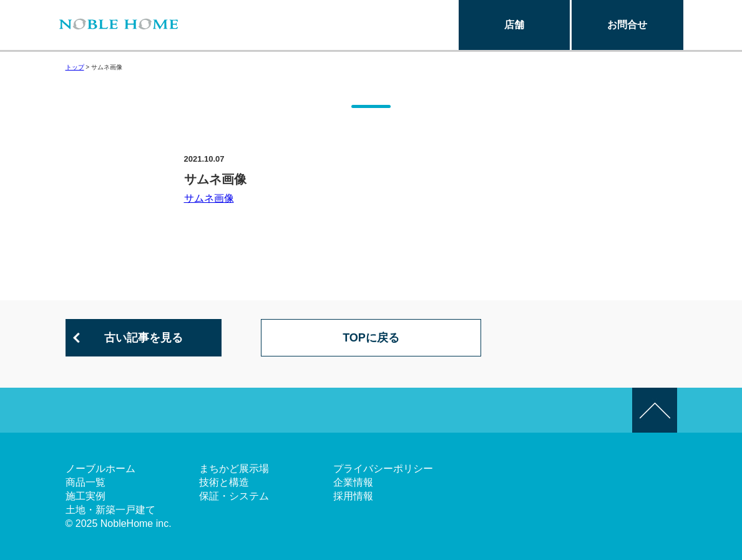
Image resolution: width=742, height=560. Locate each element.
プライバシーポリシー (383, 469)
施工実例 (85, 496)
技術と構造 (224, 482)
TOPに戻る (371, 338)
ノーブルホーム (100, 469)
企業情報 (353, 482)
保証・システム (234, 496)
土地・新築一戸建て (110, 510)
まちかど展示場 (234, 469)
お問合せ (627, 25)
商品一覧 (85, 482)
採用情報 (353, 496)
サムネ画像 (209, 198)
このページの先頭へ (655, 410)
